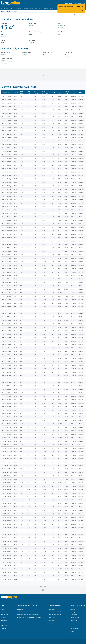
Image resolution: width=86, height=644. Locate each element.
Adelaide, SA (4, 620)
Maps (32, 8)
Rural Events (74, 615)
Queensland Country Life (55, 615)
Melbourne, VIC (5, 612)
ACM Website (20, 609)
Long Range (39, 8)
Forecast (19, 8)
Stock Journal (52, 617)
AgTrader (73, 609)
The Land (51, 623)
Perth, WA (3, 617)
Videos (46, 8)
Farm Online (74, 623)
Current (12, 9)
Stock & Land (52, 620)
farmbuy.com (74, 612)
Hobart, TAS (4, 626)
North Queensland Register (56, 612)
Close (82, 10)
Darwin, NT (4, 628)
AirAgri (72, 631)
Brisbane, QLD (5, 615)
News (51, 8)
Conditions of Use (21, 612)
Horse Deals (74, 620)
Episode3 (73, 634)
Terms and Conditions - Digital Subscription (28, 615)
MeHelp (72, 626)
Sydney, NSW (4, 609)
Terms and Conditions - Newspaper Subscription (29, 617)
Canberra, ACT (5, 623)
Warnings (26, 8)
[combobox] (79, 15)
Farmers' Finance (75, 628)
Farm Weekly (52, 609)
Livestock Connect (75, 617)
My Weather (4, 8)
